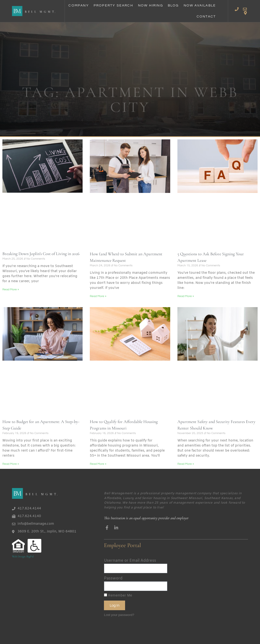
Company (79, 6)
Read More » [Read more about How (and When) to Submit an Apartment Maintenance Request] (98, 296)
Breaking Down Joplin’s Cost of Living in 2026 (41, 254)
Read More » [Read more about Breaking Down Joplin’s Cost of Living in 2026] (11, 289)
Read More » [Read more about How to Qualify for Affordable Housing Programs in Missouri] (98, 464)
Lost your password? (119, 615)
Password (113, 578)
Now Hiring (151, 6)
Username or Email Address (130, 561)
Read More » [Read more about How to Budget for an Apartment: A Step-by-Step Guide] (11, 464)
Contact (206, 17)
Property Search (113, 6)
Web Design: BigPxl (23, 556)
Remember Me (118, 596)
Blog (173, 6)
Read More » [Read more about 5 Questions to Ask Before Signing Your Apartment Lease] (186, 296)
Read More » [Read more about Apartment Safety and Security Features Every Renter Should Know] (186, 464)
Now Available (200, 6)
